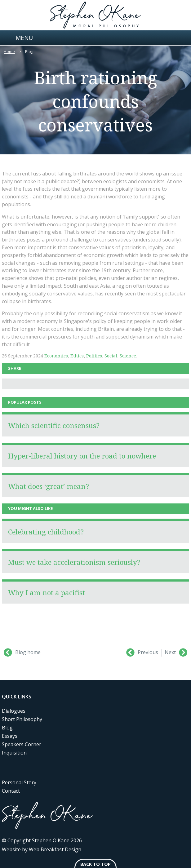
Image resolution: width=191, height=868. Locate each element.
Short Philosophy (22, 719)
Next (176, 653)
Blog (7, 728)
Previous (142, 653)
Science (128, 356)
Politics (94, 356)
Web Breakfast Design (55, 849)
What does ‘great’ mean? (49, 486)
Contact (11, 791)
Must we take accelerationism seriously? (74, 562)
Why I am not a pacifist (47, 593)
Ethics (77, 356)
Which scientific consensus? (54, 425)
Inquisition (14, 753)
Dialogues (14, 711)
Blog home (22, 653)
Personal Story (19, 782)
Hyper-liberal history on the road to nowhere (82, 456)
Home (9, 51)
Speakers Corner (22, 744)
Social (111, 356)
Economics (56, 356)
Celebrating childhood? (46, 532)
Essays (10, 736)
